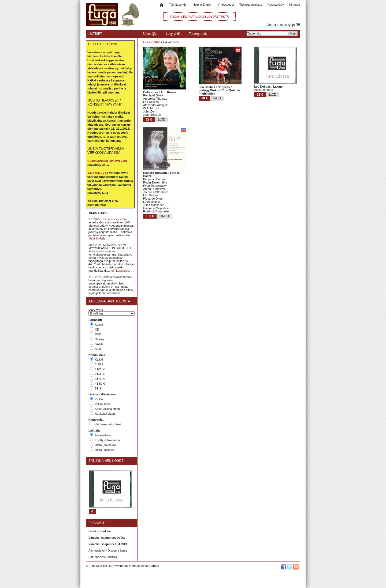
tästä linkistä (97, 238)
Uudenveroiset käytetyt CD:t (107, 161)
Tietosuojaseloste (251, 5)
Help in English (203, 5)
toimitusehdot (119, 271)
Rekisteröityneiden (114, 219)
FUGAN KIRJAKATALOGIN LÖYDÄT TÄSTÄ (199, 17)
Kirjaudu (295, 5)
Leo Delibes (154, 42)
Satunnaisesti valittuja (103, 557)
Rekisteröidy (276, 5)
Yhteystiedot (226, 5)
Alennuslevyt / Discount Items (108, 550)
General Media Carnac (144, 566)
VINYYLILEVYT (98, 173)
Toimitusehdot (178, 5)
